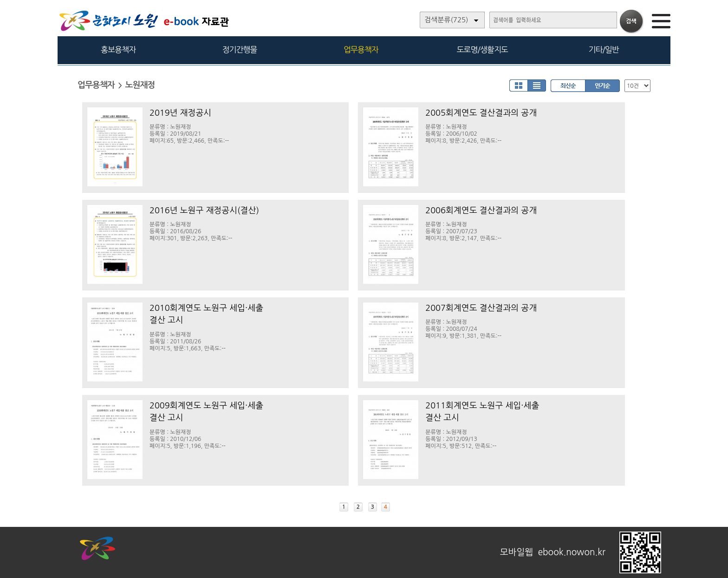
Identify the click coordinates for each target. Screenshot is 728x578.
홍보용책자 (118, 49)
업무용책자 (361, 49)
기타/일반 (603, 49)
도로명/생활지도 (482, 49)
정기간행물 (240, 49)
